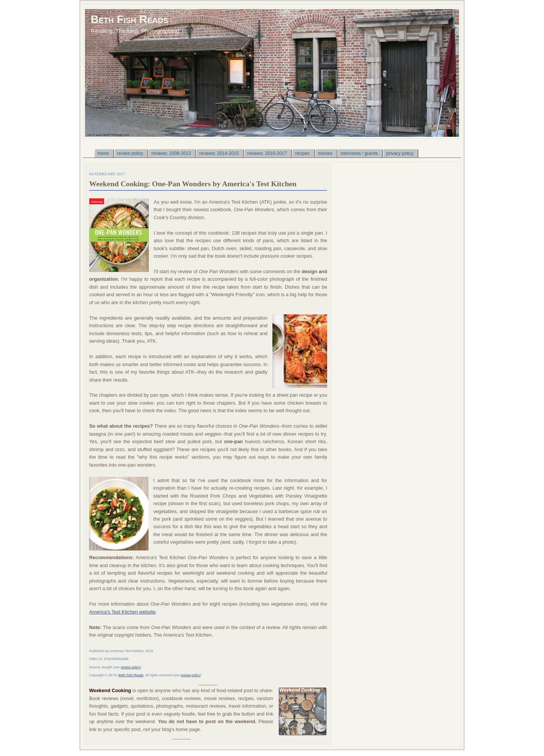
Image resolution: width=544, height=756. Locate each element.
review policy (131, 667)
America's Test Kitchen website (122, 612)
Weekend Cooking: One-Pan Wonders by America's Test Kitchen (193, 184)
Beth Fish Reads (129, 19)
